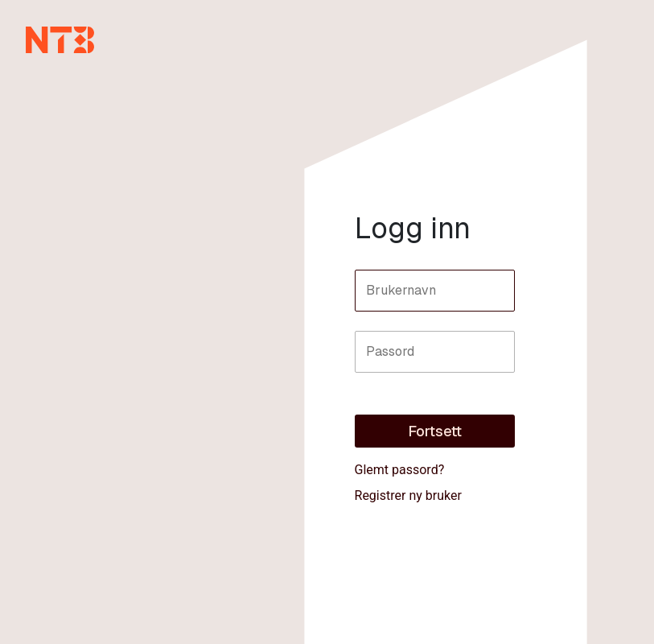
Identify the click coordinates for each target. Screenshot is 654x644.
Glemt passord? (400, 470)
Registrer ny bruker (408, 495)
